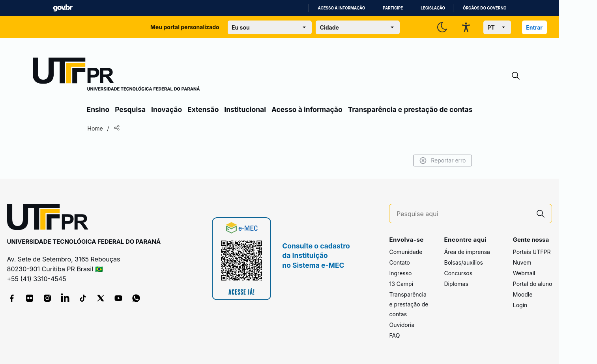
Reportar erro (443, 161)
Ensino (98, 109)
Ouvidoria (402, 325)
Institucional (245, 109)
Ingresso (400, 273)
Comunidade (406, 252)
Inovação (167, 109)
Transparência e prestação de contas (410, 109)
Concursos (458, 273)
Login (520, 305)
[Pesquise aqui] (463, 214)
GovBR (63, 8)
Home (95, 128)
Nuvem (522, 262)
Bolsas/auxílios (463, 262)
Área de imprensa (467, 252)
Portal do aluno (533, 284)
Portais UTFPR (532, 252)
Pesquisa (130, 109)
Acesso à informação (342, 8)
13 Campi (401, 284)
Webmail (524, 273)
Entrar (534, 27)
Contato (399, 262)
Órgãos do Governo (485, 8)
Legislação (433, 8)
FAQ (394, 335)
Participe (393, 8)
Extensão (203, 109)
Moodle (523, 294)
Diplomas (456, 284)
